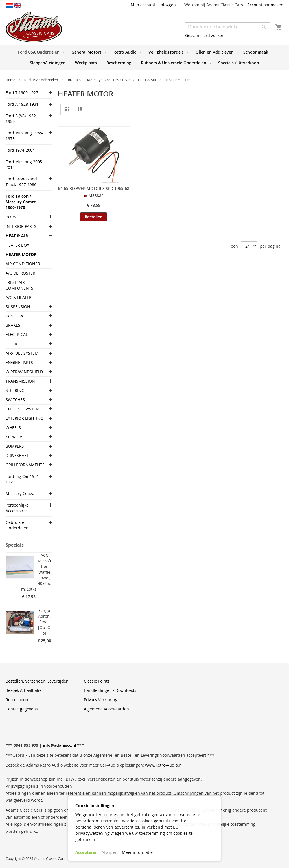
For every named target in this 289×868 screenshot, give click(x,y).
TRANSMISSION (20, 381)
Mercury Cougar (21, 493)
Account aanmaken (265, 5)
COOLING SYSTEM (23, 409)
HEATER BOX (17, 245)
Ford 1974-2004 (20, 150)
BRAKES (13, 325)
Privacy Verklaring (101, 700)
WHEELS (13, 428)
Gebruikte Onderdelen (17, 525)
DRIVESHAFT (17, 455)
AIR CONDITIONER (23, 264)
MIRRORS (15, 437)
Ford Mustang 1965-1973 (25, 136)
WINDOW (14, 316)
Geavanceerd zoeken (205, 35)
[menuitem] (40, 52)
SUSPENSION (18, 307)
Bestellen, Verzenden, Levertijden (37, 681)
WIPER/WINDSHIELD (24, 372)
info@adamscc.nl (59, 745)
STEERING (15, 390)
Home (11, 80)
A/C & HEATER (19, 297)
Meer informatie (137, 852)
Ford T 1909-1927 (22, 93)
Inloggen (168, 5)
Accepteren (86, 852)
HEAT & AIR (147, 80)
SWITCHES (15, 400)
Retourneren (18, 700)
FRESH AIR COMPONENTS (19, 285)
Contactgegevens (22, 709)
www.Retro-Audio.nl (164, 765)
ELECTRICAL (17, 334)
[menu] (144, 58)
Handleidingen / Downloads (110, 690)
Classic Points (97, 681)
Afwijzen (110, 852)
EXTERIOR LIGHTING (24, 418)
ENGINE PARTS (19, 362)
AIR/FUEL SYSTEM (22, 353)
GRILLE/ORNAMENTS (25, 465)
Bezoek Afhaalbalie (24, 690)
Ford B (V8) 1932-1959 (21, 119)
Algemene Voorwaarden (106, 709)
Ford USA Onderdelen (41, 80)
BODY (11, 217)
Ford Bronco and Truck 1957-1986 (21, 182)
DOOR (11, 344)
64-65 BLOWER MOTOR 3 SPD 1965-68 (94, 188)
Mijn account (143, 5)
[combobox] (227, 27)
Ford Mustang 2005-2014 (25, 164)
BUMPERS (15, 446)
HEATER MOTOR (21, 254)
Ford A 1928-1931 (22, 104)
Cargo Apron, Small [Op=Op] (44, 622)
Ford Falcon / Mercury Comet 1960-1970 (98, 80)
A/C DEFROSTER (20, 273)
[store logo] (34, 27)
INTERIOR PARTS (21, 226)
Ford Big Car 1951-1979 (23, 479)
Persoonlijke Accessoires (17, 508)
